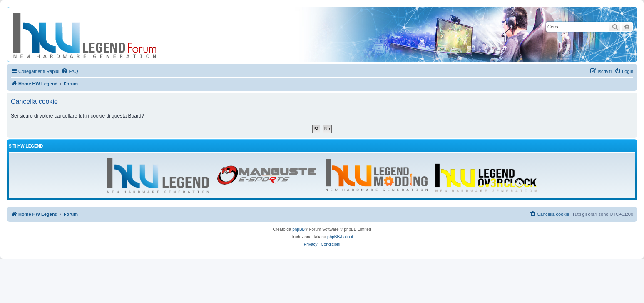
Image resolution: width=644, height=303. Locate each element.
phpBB (298, 229)
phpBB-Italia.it (340, 237)
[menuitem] (70, 71)
